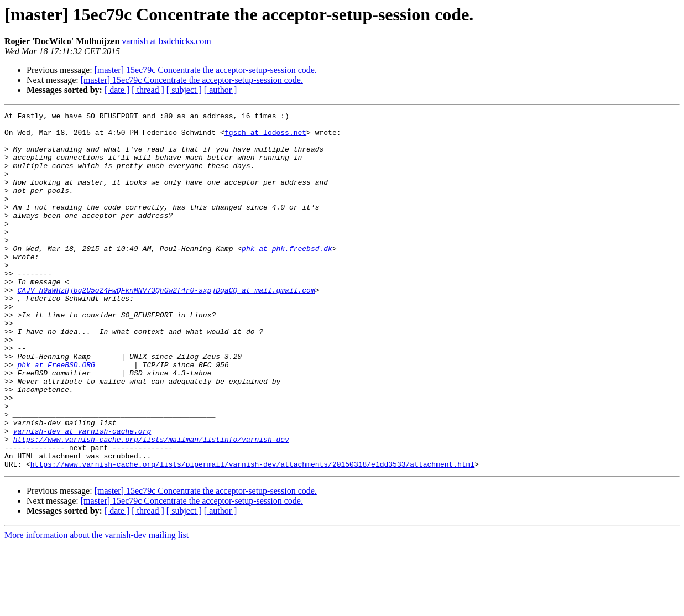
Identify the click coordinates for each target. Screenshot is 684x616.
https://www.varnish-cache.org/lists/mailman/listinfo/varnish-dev (151, 505)
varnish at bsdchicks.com (166, 41)
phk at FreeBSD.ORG (56, 416)
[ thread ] (148, 90)
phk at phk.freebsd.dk (287, 276)
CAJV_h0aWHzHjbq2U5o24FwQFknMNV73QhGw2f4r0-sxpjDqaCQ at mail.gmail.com (166, 326)
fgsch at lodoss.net (265, 137)
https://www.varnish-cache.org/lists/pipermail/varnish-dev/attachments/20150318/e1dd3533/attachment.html (252, 535)
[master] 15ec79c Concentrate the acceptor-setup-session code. (206, 70)
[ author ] (221, 90)
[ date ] (117, 90)
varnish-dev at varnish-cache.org (82, 495)
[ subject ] (184, 90)
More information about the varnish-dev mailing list (96, 606)
